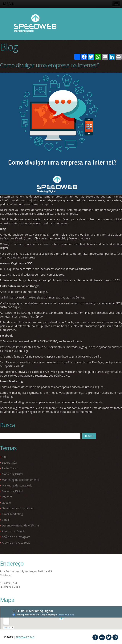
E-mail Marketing (12, 514)
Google (6, 503)
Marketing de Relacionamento (20, 480)
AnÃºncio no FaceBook (16, 543)
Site (4, 457)
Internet (7, 497)
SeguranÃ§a (9, 463)
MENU (9, 4)
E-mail (6, 520)
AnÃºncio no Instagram (16, 537)
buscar (89, 436)
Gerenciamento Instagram (18, 508)
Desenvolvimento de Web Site (20, 525)
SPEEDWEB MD (25, 637)
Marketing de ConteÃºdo (17, 485)
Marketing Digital (12, 474)
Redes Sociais (10, 468)
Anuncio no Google (14, 531)
